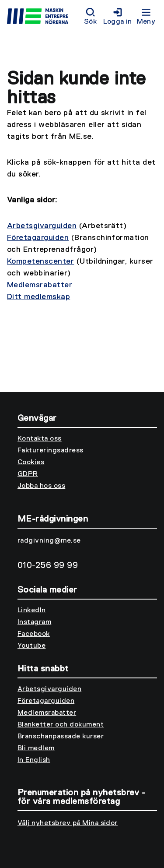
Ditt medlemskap (38, 297)
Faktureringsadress (51, 451)
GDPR (28, 474)
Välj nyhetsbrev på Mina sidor (68, 823)
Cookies (31, 462)
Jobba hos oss (41, 486)
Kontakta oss (40, 439)
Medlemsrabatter (40, 285)
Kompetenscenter (40, 261)
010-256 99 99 (48, 565)
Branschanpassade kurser (61, 737)
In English (34, 760)
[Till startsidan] (44, 18)
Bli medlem (36, 748)
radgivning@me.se (49, 541)
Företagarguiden (38, 238)
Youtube (31, 646)
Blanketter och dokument (61, 725)
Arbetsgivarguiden (42, 226)
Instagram (34, 622)
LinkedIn (32, 610)
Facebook (34, 634)
